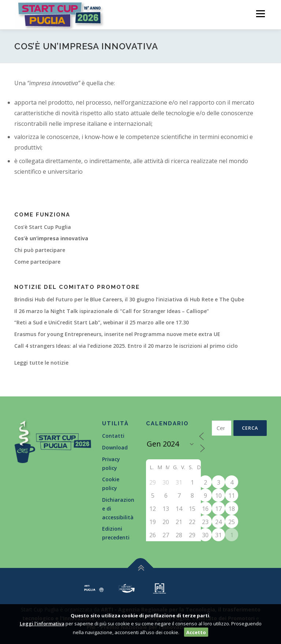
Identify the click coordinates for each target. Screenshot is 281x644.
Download (115, 447)
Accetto (196, 632)
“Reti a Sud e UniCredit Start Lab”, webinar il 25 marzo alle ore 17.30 (102, 322)
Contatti (113, 436)
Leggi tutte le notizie (41, 363)
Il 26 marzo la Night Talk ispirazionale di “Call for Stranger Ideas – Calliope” (112, 311)
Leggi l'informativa (42, 624)
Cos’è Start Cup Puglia (43, 227)
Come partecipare (37, 262)
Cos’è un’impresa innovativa (51, 238)
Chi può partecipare (40, 250)
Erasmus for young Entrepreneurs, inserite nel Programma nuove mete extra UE (117, 334)
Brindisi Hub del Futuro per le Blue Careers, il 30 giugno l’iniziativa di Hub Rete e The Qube (129, 299)
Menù (260, 14)
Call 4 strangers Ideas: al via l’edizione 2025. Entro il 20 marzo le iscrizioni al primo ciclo (126, 346)
